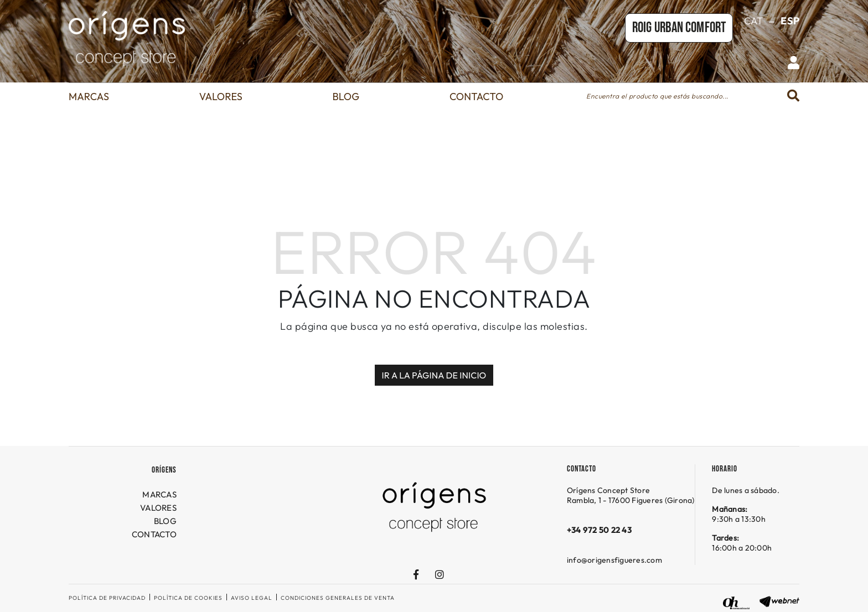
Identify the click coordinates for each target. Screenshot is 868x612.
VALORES (158, 508)
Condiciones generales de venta (338, 598)
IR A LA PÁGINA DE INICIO (434, 375)
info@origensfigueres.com (614, 560)
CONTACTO (154, 534)
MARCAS (159, 494)
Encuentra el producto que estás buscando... (657, 96)
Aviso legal (252, 598)
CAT (753, 21)
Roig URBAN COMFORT (679, 28)
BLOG (165, 521)
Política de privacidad (107, 598)
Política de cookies (188, 598)
